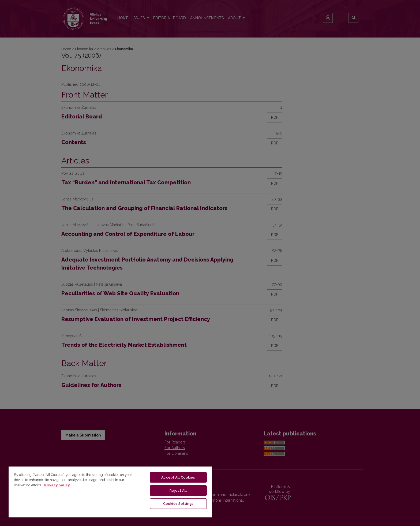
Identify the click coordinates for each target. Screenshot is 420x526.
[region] (110, 492)
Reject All (178, 490)
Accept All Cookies (178, 477)
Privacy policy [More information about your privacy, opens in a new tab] (57, 485)
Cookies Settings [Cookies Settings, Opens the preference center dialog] (178, 504)
